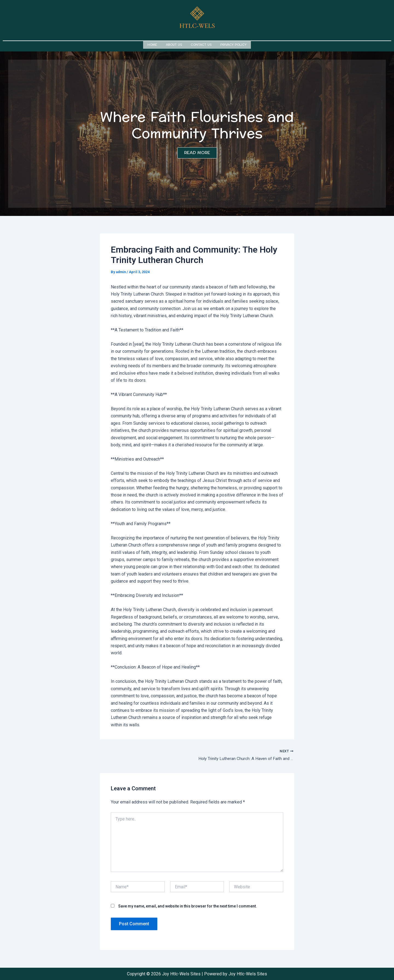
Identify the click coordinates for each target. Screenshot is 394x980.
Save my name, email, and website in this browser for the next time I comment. (188, 906)
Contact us (201, 44)
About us (174, 44)
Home (152, 44)
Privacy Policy (233, 44)
